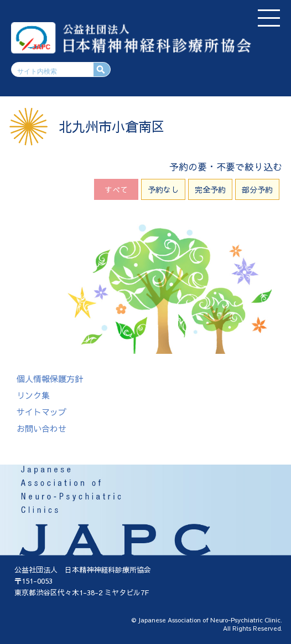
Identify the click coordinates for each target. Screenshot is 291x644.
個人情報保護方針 (50, 378)
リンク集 (33, 395)
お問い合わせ (41, 428)
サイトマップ (41, 412)
